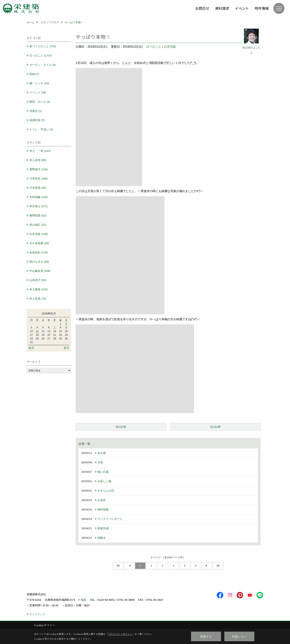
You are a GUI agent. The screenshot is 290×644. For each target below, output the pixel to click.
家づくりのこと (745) (43, 46)
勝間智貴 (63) (38, 215)
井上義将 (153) (39, 289)
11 (37, 331)
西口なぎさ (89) (39, 262)
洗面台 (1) (36, 111)
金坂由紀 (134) (39, 252)
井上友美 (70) (38, 299)
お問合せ (202, 8)
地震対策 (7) (37, 120)
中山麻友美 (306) (40, 271)
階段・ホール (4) (40, 102)
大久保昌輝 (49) (39, 243)
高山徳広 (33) (38, 225)
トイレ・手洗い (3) (41, 129)
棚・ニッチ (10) (39, 83)
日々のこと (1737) (41, 55)
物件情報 (262, 8)
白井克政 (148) (39, 234)
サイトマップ (37, 614)
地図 (83, 600)
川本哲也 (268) (39, 178)
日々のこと (154, 47)
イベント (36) (38, 92)
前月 (31, 348)
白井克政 (170, 47)
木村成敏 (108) (39, 197)
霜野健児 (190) (39, 169)
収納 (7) (34, 74)
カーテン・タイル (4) (43, 65)
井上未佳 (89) (38, 160)
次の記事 (215, 427)
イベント (242, 8)
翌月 (66, 348)
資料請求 (222, 8)
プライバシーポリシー (120, 634)
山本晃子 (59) (38, 280)
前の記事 (121, 427)
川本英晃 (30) (38, 188)
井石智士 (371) (39, 206)
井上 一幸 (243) (40, 151)
